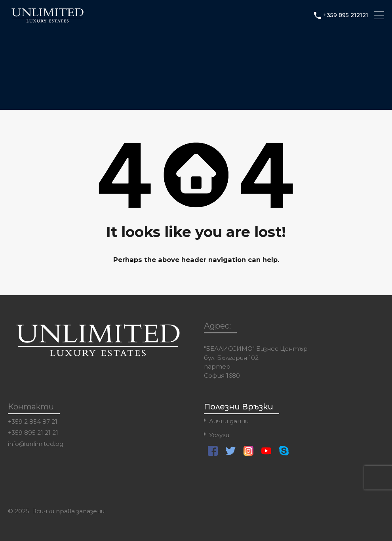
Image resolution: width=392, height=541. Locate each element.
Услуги (219, 435)
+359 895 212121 (346, 15)
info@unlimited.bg (36, 444)
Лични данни (229, 421)
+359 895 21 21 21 (33, 433)
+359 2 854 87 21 (33, 422)
